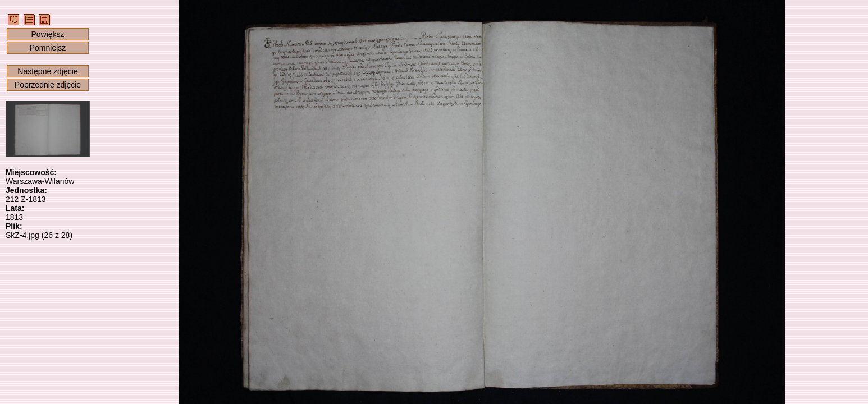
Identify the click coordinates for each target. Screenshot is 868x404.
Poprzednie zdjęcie (48, 85)
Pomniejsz (48, 48)
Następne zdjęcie (47, 71)
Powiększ (47, 34)
